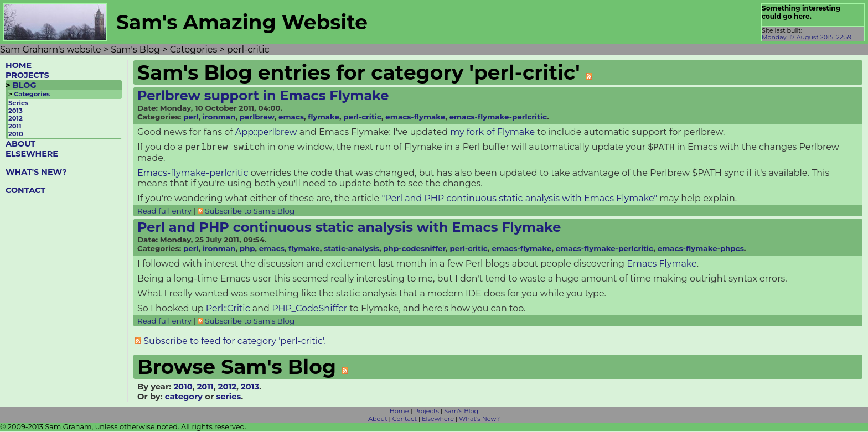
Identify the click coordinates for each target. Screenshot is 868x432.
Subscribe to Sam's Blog (250, 212)
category (184, 398)
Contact (405, 420)
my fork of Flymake (492, 132)
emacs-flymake (415, 117)
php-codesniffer (414, 249)
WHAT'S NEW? (36, 172)
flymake (324, 117)
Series (18, 103)
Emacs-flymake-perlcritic (193, 174)
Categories (32, 94)
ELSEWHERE (32, 154)
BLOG (25, 85)
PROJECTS (27, 75)
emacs (291, 117)
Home (399, 412)
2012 (15, 118)
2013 (15, 111)
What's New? (479, 420)
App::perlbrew (266, 132)
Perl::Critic (228, 309)
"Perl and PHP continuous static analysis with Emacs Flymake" (519, 199)
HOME (19, 65)
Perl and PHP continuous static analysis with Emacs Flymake (349, 228)
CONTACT (25, 190)
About (378, 420)
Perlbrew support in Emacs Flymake (263, 95)
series (228, 398)
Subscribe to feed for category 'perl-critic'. (235, 342)
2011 (15, 126)
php (247, 249)
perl (191, 117)
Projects (427, 412)
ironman (219, 117)
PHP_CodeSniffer (309, 309)
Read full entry (164, 212)
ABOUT (20, 144)
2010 (16, 134)
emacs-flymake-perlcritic (498, 117)
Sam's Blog (461, 412)
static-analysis (352, 249)
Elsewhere (438, 420)
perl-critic (362, 117)
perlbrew (257, 117)
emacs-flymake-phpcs (701, 249)
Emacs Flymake (662, 265)
